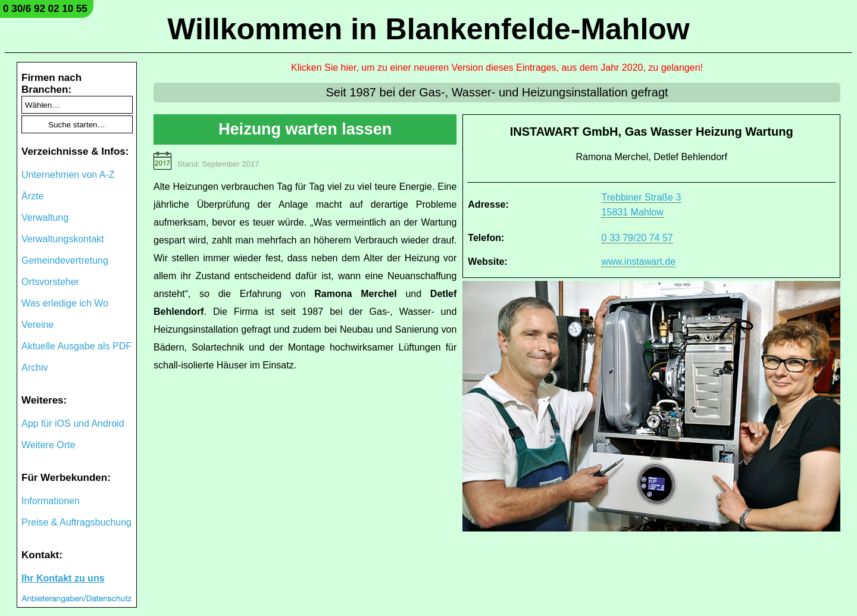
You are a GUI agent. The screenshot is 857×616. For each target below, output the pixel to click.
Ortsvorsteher (50, 282)
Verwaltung (45, 218)
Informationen (51, 501)
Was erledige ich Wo (65, 303)
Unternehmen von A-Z (68, 175)
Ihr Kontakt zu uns (63, 578)
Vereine (37, 325)
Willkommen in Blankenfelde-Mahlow (428, 29)
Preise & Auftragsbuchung (76, 522)
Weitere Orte (48, 445)
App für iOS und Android (73, 423)
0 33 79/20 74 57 (637, 238)
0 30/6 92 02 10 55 (45, 9)
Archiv (35, 368)
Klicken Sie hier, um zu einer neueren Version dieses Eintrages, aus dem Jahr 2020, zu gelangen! (497, 68)
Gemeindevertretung (65, 260)
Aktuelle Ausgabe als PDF (76, 346)
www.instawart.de (639, 262)
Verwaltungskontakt (63, 239)
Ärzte (32, 196)
